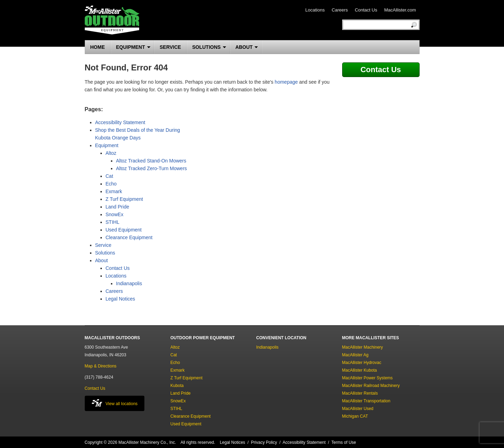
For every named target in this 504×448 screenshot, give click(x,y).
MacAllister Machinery (363, 347)
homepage (286, 82)
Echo (111, 184)
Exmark (114, 191)
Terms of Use (344, 442)
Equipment (107, 145)
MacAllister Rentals (360, 393)
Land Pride (118, 207)
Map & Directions (101, 366)
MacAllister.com (400, 10)
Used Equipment (124, 230)
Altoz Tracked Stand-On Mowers (151, 161)
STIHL (113, 222)
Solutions (105, 253)
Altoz (111, 153)
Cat (110, 176)
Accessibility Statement (120, 122)
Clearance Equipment (129, 237)
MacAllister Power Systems (367, 378)
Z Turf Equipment (124, 199)
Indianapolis (129, 283)
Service (103, 245)
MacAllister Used (358, 409)
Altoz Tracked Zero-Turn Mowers (152, 168)
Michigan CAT (355, 416)
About (102, 260)
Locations (315, 10)
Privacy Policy (264, 442)
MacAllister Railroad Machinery (371, 386)
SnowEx (115, 214)
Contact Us (366, 10)
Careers (340, 10)
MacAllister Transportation (366, 401)
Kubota (177, 386)
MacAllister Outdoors (112, 20)
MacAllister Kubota (360, 370)
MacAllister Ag (355, 355)
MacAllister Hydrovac (362, 363)
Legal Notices (121, 299)
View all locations (115, 403)
